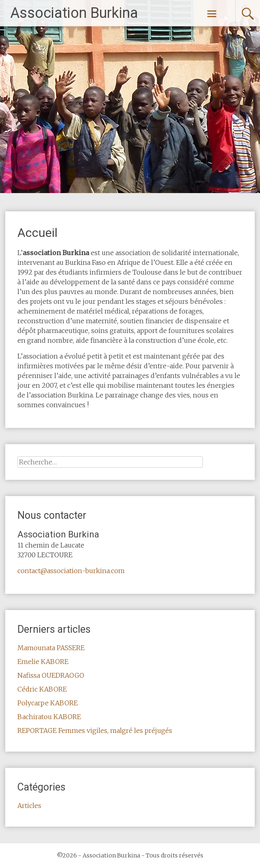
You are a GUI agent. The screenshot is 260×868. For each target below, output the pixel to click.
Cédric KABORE (42, 689)
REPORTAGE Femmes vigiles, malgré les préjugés (95, 730)
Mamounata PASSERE (51, 648)
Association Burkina (74, 13)
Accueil (37, 233)
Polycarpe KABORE (48, 703)
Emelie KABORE (43, 662)
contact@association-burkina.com (71, 571)
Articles (29, 806)
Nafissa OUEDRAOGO (51, 675)
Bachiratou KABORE (49, 717)
